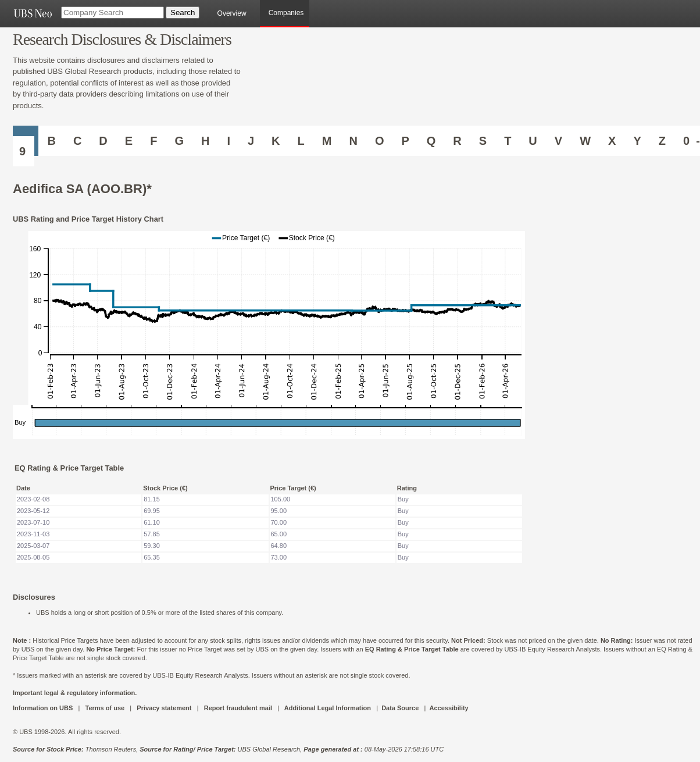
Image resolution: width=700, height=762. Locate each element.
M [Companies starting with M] (327, 141)
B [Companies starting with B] (51, 141)
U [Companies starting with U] (533, 141)
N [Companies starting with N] (353, 141)
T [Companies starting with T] (508, 141)
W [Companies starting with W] (585, 141)
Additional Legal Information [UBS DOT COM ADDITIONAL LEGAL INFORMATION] (328, 708)
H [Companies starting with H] (205, 141)
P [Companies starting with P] (405, 141)
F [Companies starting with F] (153, 141)
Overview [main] (232, 13)
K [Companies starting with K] (276, 141)
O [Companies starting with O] (380, 141)
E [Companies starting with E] (129, 141)
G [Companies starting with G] (179, 141)
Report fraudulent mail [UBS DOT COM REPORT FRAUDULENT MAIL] (238, 708)
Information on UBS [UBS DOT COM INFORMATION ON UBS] (44, 708)
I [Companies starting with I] (228, 141)
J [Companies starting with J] (251, 141)
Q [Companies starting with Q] (431, 141)
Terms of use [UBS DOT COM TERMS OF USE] (105, 708)
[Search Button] (183, 13)
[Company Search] (112, 13)
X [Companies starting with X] (612, 141)
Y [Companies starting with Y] (637, 141)
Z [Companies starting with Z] (662, 141)
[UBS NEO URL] (33, 13)
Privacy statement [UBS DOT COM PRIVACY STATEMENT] (164, 708)
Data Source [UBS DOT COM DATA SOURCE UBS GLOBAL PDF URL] (400, 708)
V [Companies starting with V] (558, 141)
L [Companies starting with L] (301, 141)
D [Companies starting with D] (103, 141)
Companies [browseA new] (286, 13)
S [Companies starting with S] (483, 141)
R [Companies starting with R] (457, 141)
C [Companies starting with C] (77, 141)
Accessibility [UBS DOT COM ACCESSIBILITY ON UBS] (449, 708)
